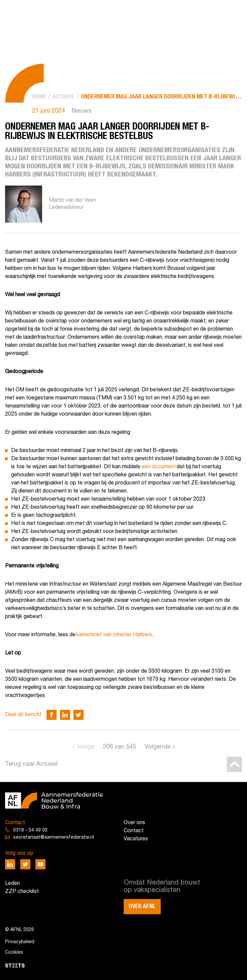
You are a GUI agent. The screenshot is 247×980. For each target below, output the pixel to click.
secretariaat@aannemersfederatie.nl (54, 837)
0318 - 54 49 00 (30, 830)
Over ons (134, 823)
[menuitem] (39, 97)
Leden (12, 884)
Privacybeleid (20, 942)
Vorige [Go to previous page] (86, 747)
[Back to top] (234, 764)
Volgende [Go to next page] (158, 747)
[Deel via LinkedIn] (65, 715)
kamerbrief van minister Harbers (114, 635)
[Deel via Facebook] (52, 715)
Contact (134, 831)
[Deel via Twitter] (79, 715)
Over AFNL (142, 906)
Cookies (14, 953)
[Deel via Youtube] (40, 864)
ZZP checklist (22, 892)
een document (159, 467)
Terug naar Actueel (31, 764)
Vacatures (136, 839)
